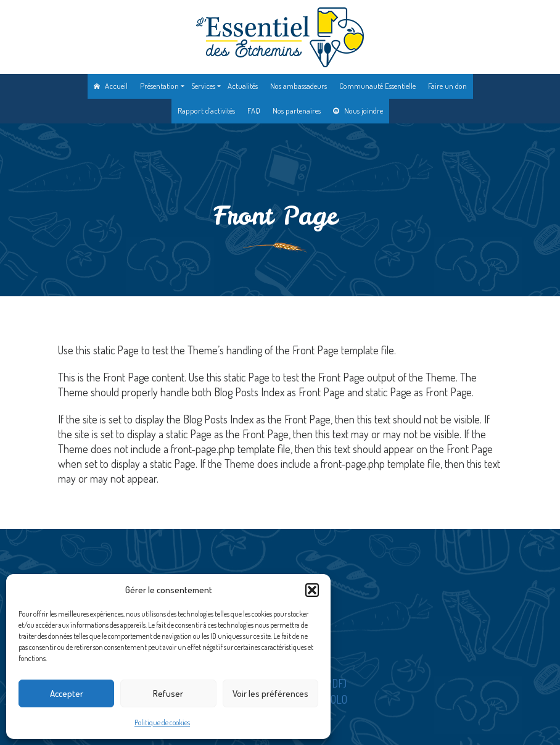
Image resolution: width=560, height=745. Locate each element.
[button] (312, 590)
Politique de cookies (162, 722)
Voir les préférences (270, 693)
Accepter (67, 693)
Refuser (168, 693)
